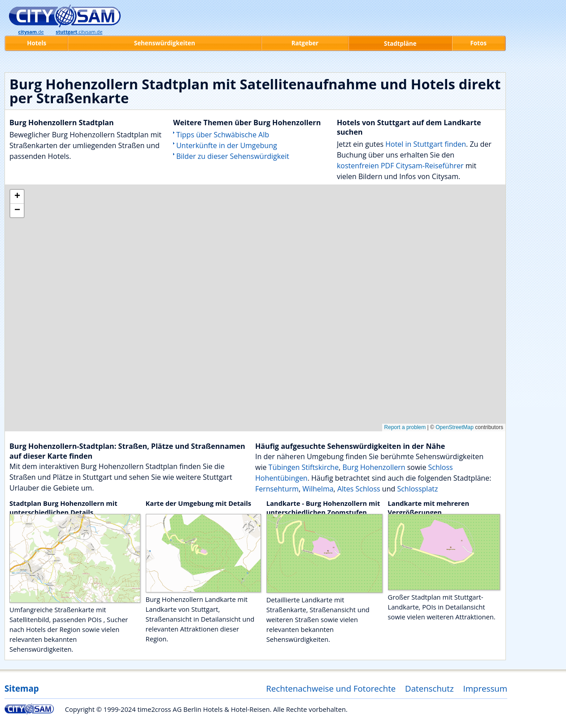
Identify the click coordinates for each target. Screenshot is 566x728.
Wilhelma (318, 489)
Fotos (479, 43)
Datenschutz (429, 688)
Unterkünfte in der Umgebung (227, 145)
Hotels (37, 43)
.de (31, 32)
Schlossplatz (417, 489)
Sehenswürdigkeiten (165, 43)
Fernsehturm (277, 489)
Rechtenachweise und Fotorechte (331, 688)
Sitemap (22, 688)
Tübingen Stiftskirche (304, 467)
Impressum (485, 688)
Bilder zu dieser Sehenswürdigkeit (233, 156)
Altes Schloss (359, 489)
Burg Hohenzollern (374, 467)
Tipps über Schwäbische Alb (223, 135)
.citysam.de (79, 32)
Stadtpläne (400, 44)
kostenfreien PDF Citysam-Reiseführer (400, 166)
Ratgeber (305, 43)
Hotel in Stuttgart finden (426, 144)
